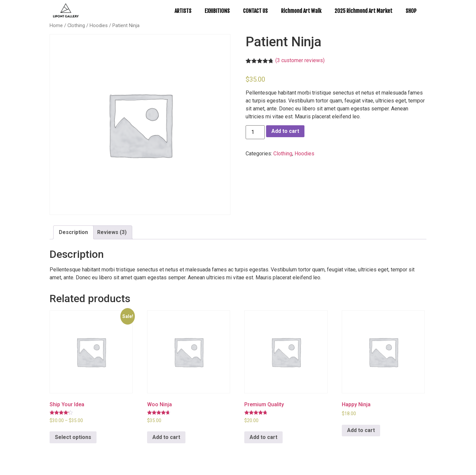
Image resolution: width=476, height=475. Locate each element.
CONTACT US (255, 11)
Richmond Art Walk (301, 11)
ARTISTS (183, 11)
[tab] (73, 232)
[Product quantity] (255, 132)
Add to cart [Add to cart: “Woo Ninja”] (166, 437)
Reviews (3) (112, 232)
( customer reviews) (300, 60)
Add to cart (285, 131)
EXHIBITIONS (217, 11)
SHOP (411, 11)
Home (56, 25)
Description (73, 232)
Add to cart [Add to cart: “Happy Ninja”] (361, 430)
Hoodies (99, 25)
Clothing (76, 25)
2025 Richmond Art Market (363, 11)
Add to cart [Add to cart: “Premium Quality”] (263, 437)
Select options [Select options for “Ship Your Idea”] (73, 437)
